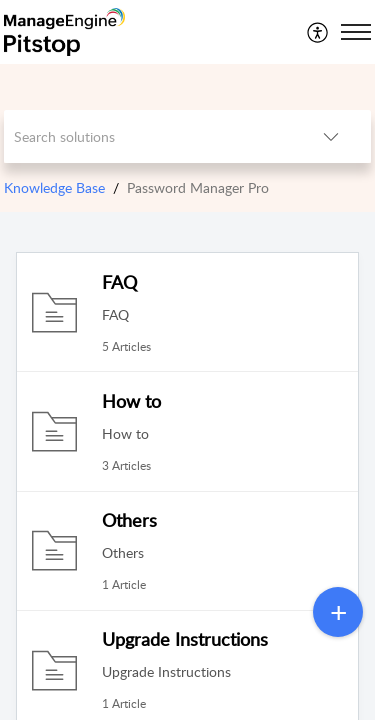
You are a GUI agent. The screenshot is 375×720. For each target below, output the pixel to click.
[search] (148, 136)
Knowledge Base (54, 187)
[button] (318, 32)
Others (129, 520)
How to (131, 401)
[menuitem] (318, 32)
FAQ (119, 282)
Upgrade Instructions (185, 639)
